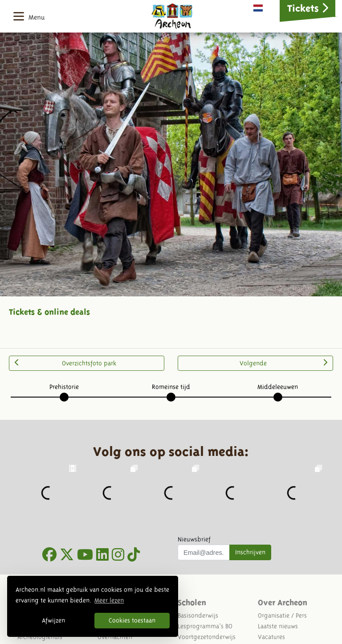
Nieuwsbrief (194, 539)
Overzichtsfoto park (65, 363)
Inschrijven (250, 552)
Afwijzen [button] (53, 620)
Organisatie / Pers (282, 615)
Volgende (283, 363)
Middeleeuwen (278, 387)
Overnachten (115, 637)
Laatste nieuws (278, 626)
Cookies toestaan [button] (132, 620)
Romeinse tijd (171, 387)
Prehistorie (64, 387)
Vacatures (271, 637)
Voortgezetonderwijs (207, 637)
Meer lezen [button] (109, 600)
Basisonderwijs (198, 615)
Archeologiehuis (40, 637)
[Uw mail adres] (204, 553)
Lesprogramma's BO (205, 626)
